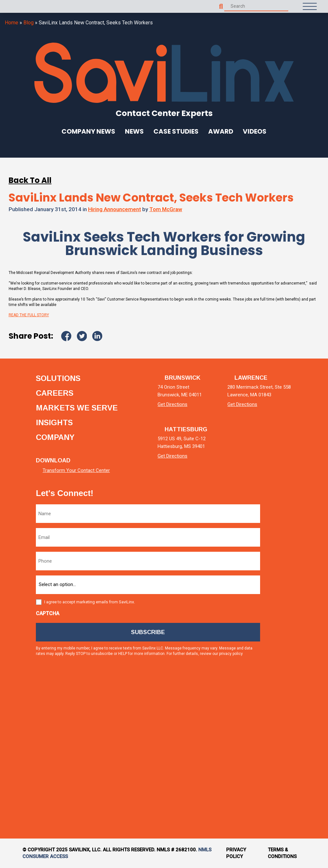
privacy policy (231, 654)
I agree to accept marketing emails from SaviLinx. (90, 602)
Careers (55, 393)
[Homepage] (19, 6)
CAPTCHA (48, 613)
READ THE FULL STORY (29, 315)
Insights (54, 423)
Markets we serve (77, 408)
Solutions (58, 378)
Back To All (30, 180)
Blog (29, 23)
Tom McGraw (166, 209)
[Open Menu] (310, 6)
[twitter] (287, 581)
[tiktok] (287, 745)
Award (221, 131)
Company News (88, 131)
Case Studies (176, 131)
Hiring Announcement (115, 209)
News (134, 131)
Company (55, 437)
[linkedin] (287, 527)
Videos (255, 131)
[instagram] (287, 690)
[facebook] (287, 636)
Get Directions (172, 404)
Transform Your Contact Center (76, 470)
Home (12, 23)
